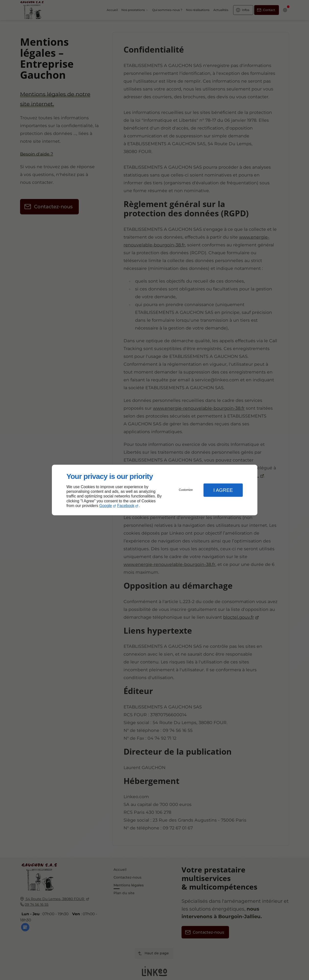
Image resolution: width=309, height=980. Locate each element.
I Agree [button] (223, 490)
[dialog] (155, 490)
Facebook (126, 506)
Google (106, 506)
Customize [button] (186, 490)
